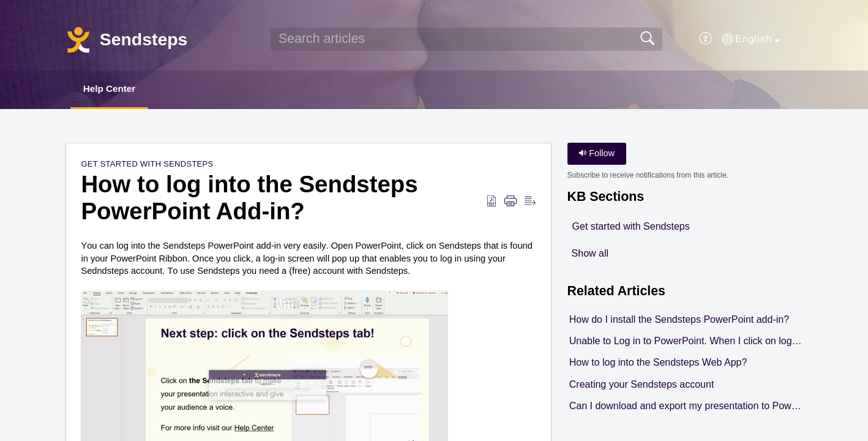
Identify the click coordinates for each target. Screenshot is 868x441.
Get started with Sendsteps (147, 165)
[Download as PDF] (492, 202)
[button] (751, 39)
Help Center (114, 89)
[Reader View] (530, 202)
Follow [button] (597, 154)
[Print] (511, 202)
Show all (590, 254)
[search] (466, 39)
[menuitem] (706, 39)
